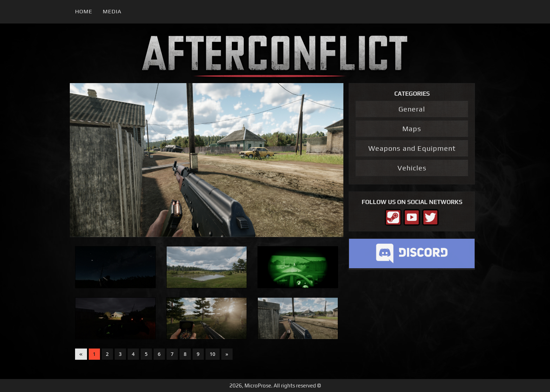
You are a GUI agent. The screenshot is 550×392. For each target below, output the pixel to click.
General (412, 109)
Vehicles (412, 168)
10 (213, 354)
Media (112, 11)
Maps (412, 129)
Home (84, 11)
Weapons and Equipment (412, 148)
